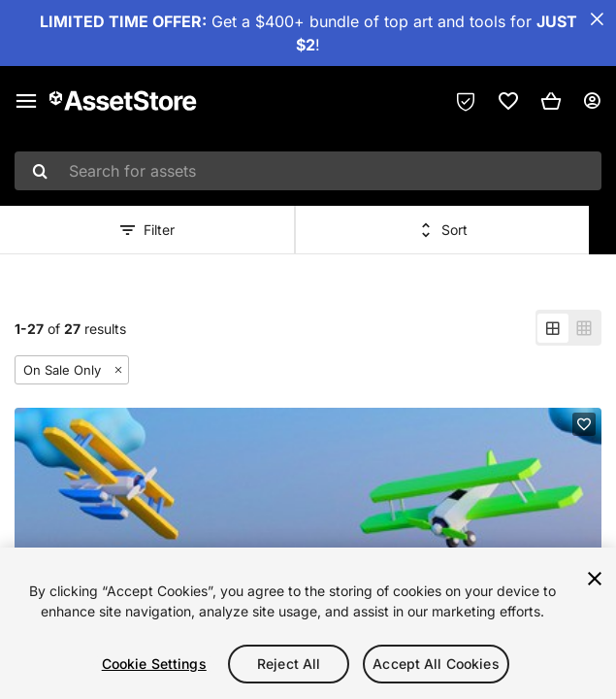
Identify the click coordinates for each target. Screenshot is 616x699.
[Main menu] (26, 101)
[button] (551, 101)
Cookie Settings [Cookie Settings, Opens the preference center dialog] (154, 664)
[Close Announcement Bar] (597, 19)
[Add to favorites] (584, 424)
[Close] (595, 579)
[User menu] (592, 101)
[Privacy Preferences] (466, 101)
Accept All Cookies (436, 664)
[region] (308, 623)
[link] (508, 101)
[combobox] (308, 171)
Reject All (289, 664)
